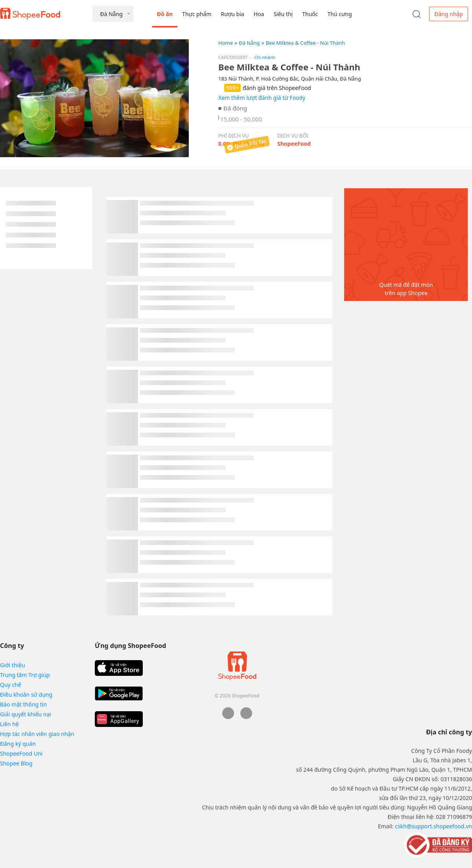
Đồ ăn (165, 14)
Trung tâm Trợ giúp (25, 675)
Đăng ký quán (18, 744)
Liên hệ (9, 724)
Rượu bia (233, 14)
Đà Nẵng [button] (111, 14)
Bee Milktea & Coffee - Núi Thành (305, 43)
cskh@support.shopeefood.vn (433, 826)
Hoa (259, 14)
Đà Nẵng (249, 43)
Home (226, 43)
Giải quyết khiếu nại (26, 714)
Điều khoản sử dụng (26, 695)
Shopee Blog (16, 763)
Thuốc (310, 14)
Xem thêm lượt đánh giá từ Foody (262, 98)
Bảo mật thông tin (23, 704)
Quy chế (11, 685)
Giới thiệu (13, 665)
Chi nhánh (265, 57)
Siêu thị (283, 14)
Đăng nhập (449, 14)
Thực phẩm (197, 14)
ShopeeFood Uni (21, 753)
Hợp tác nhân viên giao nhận (37, 734)
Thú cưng (339, 14)
